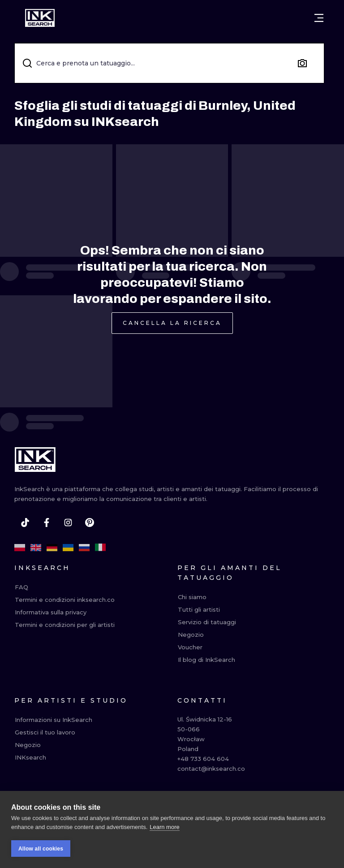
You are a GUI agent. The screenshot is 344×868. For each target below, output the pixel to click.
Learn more (164, 827)
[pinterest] (90, 523)
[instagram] (68, 523)
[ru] (84, 548)
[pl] (20, 548)
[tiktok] (25, 523)
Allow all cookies (41, 849)
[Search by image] (302, 63)
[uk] (68, 548)
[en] (36, 548)
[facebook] (47, 523)
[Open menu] (319, 18)
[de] (52, 548)
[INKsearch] (40, 18)
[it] (100, 548)
